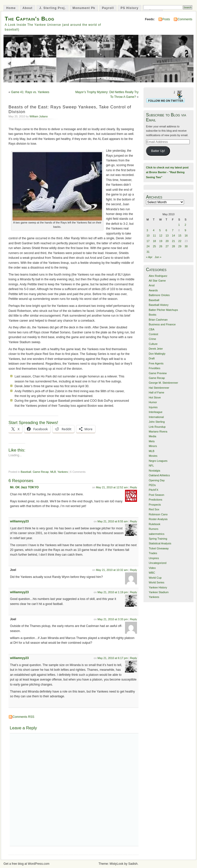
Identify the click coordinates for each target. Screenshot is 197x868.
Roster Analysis (158, 519)
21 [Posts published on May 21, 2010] (173, 241)
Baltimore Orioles (159, 295)
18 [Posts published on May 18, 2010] (154, 241)
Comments (185, 19)
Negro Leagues (158, 461)
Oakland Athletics (159, 475)
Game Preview (158, 373)
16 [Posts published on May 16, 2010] (186, 236)
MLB (53, 472)
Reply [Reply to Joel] (133, 570)
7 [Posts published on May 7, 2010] (173, 230)
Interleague (156, 412)
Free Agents (156, 363)
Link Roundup (157, 427)
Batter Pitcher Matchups (163, 310)
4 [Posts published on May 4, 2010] (153, 230)
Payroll (108, 8)
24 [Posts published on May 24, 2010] (148, 246)
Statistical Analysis (160, 543)
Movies (153, 456)
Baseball (26, 472)
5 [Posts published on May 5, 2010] (160, 230)
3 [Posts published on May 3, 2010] (147, 230)
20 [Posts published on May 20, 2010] (167, 241)
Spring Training (158, 539)
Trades (153, 553)
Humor (153, 402)
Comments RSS (23, 717)
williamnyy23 (19, 521)
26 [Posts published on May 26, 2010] (161, 246)
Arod (152, 285)
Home (11, 8)
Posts (166, 19)
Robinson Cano (158, 514)
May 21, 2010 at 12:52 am (112, 487)
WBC (152, 573)
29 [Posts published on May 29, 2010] (180, 246)
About (27, 8)
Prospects (155, 505)
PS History (129, 8)
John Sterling (157, 422)
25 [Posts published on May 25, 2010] (154, 246)
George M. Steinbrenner (163, 383)
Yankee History (158, 587)
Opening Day (157, 480)
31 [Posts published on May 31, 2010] (148, 252)
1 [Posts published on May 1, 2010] (179, 225)
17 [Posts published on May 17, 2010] (148, 241)
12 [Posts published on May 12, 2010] (161, 236)
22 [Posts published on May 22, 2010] (180, 241)
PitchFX (153, 490)
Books (152, 315)
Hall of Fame (156, 392)
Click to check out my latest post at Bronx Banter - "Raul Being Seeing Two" (167, 172)
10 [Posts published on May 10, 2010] (148, 236)
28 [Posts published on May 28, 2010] (173, 246)
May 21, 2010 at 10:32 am (112, 570)
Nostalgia (154, 471)
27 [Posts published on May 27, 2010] (167, 246)
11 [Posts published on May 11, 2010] (154, 236)
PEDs (152, 485)
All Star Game (157, 281)
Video (152, 568)
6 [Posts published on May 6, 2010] (166, 230)
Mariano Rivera (158, 431)
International (156, 417)
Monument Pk (84, 8)
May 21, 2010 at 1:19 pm (113, 592)
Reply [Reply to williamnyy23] (133, 521)
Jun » (158, 257)
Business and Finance (162, 324)
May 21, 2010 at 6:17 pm (113, 658)
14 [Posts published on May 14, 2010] (173, 236)
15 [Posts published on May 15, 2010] (180, 236)
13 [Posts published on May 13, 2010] (167, 236)
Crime (152, 339)
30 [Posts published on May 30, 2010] (186, 246)
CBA (152, 329)
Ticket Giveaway (159, 548)
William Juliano (39, 116)
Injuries (153, 407)
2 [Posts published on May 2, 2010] (185, 225)
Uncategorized (158, 563)
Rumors (153, 529)
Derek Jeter (156, 349)
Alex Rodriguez (158, 276)
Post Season (156, 495)
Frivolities (154, 368)
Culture (153, 344)
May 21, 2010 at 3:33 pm (113, 619)
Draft (152, 358)
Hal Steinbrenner (159, 388)
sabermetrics (157, 534)
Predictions (155, 500)
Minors (153, 446)
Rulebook (154, 524)
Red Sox (154, 509)
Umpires (154, 558)
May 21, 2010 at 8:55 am (113, 521)
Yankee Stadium (159, 592)
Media (152, 436)
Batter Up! (158, 151)
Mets (152, 441)
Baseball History (159, 305)
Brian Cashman (158, 320)
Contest (153, 334)
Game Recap (41, 472)
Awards (153, 290)
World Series (156, 582)
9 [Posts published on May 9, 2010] (185, 230)
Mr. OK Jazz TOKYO (24, 487)
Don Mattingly (157, 354)
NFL (151, 466)
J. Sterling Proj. (52, 8)
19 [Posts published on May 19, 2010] (161, 241)
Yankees (63, 472)
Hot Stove (155, 397)
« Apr (149, 257)
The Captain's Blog (29, 19)
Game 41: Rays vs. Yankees (30, 92)
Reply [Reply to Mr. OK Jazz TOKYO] (133, 487)
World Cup (155, 578)
